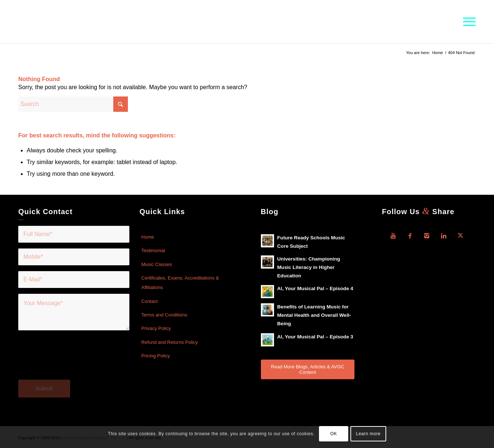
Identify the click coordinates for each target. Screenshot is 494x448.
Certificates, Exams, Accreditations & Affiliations (180, 283)
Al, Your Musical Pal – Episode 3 (315, 337)
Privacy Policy (156, 328)
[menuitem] (467, 22)
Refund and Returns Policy (170, 342)
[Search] (73, 104)
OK (334, 434)
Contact (150, 301)
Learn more (368, 434)
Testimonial (153, 250)
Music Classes (157, 264)
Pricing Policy (156, 356)
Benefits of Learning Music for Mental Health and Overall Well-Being (314, 315)
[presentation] (74, 360)
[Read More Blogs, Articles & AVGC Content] (308, 369)
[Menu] (467, 22)
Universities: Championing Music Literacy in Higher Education (309, 267)
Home (148, 237)
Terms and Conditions (164, 315)
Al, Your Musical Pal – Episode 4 (315, 288)
